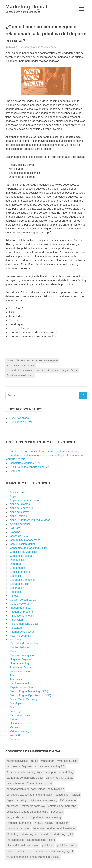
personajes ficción (21, 671)
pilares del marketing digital (23, 845)
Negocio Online (70, 370)
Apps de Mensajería (22, 508)
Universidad (17, 723)
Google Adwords (20, 604)
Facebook (16, 592)
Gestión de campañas (23, 600)
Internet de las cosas (22, 632)
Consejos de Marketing (24, 552)
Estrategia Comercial (22, 580)
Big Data (15, 528)
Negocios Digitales (21, 660)
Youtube (15, 739)
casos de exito (15, 783)
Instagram (16, 628)
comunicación (56, 789)
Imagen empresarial (22, 612)
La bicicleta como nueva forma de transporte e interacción (44, 451)
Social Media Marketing (24, 699)
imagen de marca (20, 608)
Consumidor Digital (21, 556)
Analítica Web (18, 492)
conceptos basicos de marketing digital (30, 795)
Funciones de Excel (22, 422)
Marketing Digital (27, 7)
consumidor (63, 795)
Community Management (25, 540)
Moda (13, 652)
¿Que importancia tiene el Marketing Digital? (33, 857)
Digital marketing (17, 800)
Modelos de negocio (22, 656)
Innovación (16, 620)
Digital (76, 795)
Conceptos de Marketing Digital (28, 548)
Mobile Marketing (20, 648)
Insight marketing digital (24, 624)
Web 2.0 (15, 735)
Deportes (15, 564)
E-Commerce (68, 800)
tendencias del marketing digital (54, 851)
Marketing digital (63, 834)
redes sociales (15, 851)
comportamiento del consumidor (26, 789)
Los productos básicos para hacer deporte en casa (33, 370)
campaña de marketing (60, 772)
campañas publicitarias (60, 778)
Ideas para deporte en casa (21, 365)
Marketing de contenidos (24, 644)
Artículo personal (20, 524)
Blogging (15, 532)
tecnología (16, 711)
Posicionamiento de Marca (20, 375)
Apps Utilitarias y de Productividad (30, 520)
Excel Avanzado (19, 418)
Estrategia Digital (20, 584)
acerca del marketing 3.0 (50, 766)
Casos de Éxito (19, 536)
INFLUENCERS (43, 823)
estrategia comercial (33, 806)
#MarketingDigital (68, 761)
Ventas (14, 727)
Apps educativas (20, 512)
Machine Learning (20, 636)
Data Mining (17, 560)
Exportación (17, 588)
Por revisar (16, 679)
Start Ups (15, 703)
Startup (14, 707)
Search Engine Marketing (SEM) (29, 691)
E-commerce (17, 568)
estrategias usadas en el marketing (27, 812)
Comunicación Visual (22, 544)
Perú (13, 675)
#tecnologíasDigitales (19, 766)
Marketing (16, 640)
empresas (13, 806)
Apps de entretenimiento (24, 500)
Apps (13, 496)
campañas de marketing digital (25, 778)
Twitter (14, 719)
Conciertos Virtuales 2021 (25, 463)
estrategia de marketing (62, 806)
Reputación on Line (21, 687)
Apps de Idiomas (20, 504)
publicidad (48, 845)
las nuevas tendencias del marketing (55, 829)
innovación (62, 823)
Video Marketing (19, 731)
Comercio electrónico (39, 783)
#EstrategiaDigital (17, 761)
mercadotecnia (15, 840)
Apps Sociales (18, 516)
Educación (16, 576)
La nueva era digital (18, 829)
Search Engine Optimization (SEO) (30, 695)
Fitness (14, 596)
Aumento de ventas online (20, 360)
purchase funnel (19, 683)
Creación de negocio (47, 360)
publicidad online (67, 845)
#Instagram (48, 761)
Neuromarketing (19, 663)
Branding (15, 471)
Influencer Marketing (22, 616)
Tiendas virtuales (20, 715)
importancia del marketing (46, 817)
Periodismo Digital (21, 667)
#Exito (34, 761)
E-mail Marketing (20, 572)
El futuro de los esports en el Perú (30, 467)
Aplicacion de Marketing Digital (25, 772)
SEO (30, 851)
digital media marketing (43, 800)
